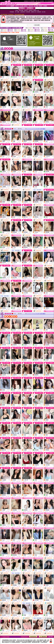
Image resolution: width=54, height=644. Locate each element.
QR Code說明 (51, 33)
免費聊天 (41, 330)
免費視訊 (9, 62)
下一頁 (37, 129)
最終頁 (44, 129)
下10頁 (41, 129)
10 (35, 129)
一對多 (9, 107)
